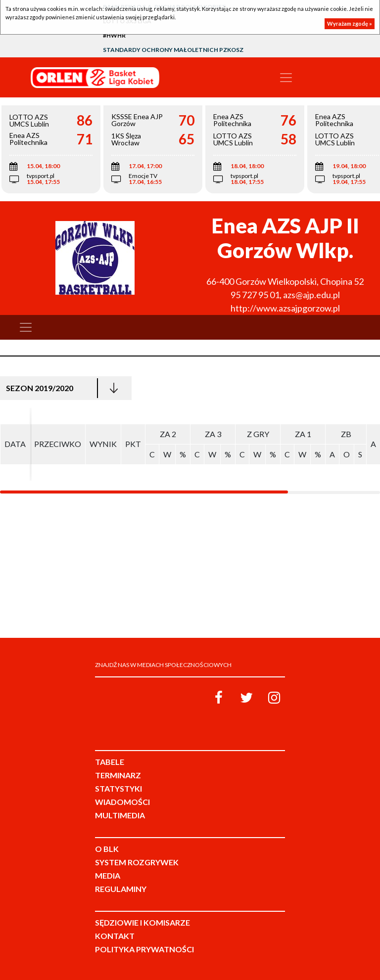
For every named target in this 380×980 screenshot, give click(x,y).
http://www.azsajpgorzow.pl (285, 308)
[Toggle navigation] (286, 78)
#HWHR (114, 35)
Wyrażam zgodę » (350, 23)
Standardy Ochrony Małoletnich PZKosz (173, 50)
